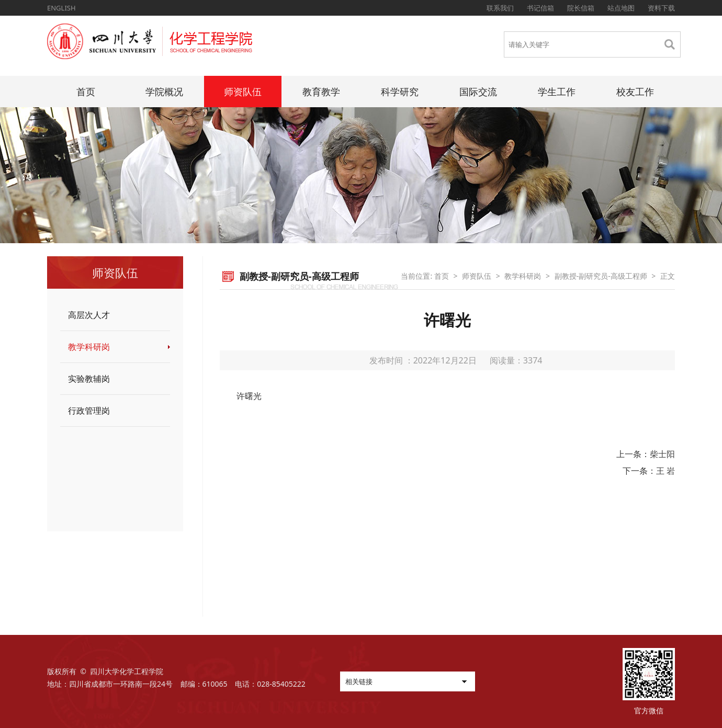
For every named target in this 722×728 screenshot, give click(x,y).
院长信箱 (581, 8)
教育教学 (321, 92)
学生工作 (557, 92)
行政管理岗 (89, 411)
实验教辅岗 (89, 379)
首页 (86, 92)
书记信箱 (540, 8)
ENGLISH (61, 8)
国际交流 (478, 92)
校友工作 (635, 92)
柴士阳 (662, 454)
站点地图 (621, 8)
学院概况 (164, 92)
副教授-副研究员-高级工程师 (601, 276)
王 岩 (665, 471)
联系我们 (500, 8)
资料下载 (661, 8)
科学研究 (400, 92)
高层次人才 (89, 315)
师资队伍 (243, 92)
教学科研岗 (89, 347)
